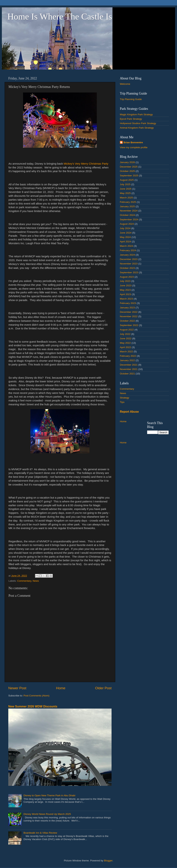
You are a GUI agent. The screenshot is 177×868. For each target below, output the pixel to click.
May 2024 (125, 237)
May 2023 (125, 290)
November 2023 (129, 264)
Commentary (24, 581)
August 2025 (127, 180)
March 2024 (126, 246)
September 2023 (129, 272)
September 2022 (129, 325)
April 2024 (125, 242)
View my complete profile (134, 147)
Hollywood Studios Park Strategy (138, 123)
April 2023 (125, 294)
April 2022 (125, 347)
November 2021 (129, 369)
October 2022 (127, 321)
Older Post (103, 688)
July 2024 (125, 228)
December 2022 (129, 312)
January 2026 (127, 162)
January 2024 (127, 255)
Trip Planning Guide (131, 99)
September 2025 (129, 176)
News (36, 581)
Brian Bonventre (133, 142)
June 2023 (126, 286)
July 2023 (125, 281)
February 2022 (128, 356)
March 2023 (126, 299)
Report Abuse (129, 412)
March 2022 (126, 352)
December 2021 (129, 365)
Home (61, 688)
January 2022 (127, 360)
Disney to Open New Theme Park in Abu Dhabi (49, 795)
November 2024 (129, 211)
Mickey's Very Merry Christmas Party (86, 164)
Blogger (108, 861)
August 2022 (127, 330)
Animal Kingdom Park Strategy (137, 128)
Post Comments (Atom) (37, 696)
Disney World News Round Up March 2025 (47, 814)
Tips (122, 402)
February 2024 (128, 250)
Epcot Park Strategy (131, 119)
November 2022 (129, 316)
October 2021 (127, 374)
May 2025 (125, 193)
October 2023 (127, 268)
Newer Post (17, 688)
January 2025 (127, 206)
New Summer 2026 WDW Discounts (33, 706)
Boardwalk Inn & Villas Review (40, 833)
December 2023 (129, 259)
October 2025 (127, 171)
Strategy (124, 398)
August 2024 (127, 224)
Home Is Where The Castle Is (60, 16)
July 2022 (125, 334)
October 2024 (127, 215)
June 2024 (126, 233)
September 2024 (129, 219)
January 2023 (127, 308)
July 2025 (125, 184)
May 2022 (125, 343)
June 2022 (126, 338)
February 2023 (128, 303)
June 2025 (126, 189)
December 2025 (129, 167)
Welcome (125, 84)
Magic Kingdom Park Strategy (136, 114)
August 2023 (127, 277)
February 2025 (128, 202)
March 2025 (126, 198)
